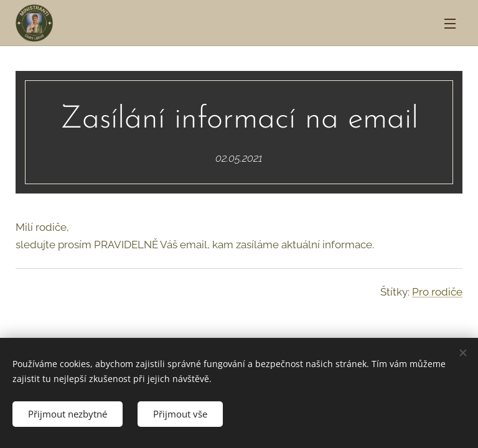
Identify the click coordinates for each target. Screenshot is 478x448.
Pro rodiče (437, 292)
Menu (450, 24)
